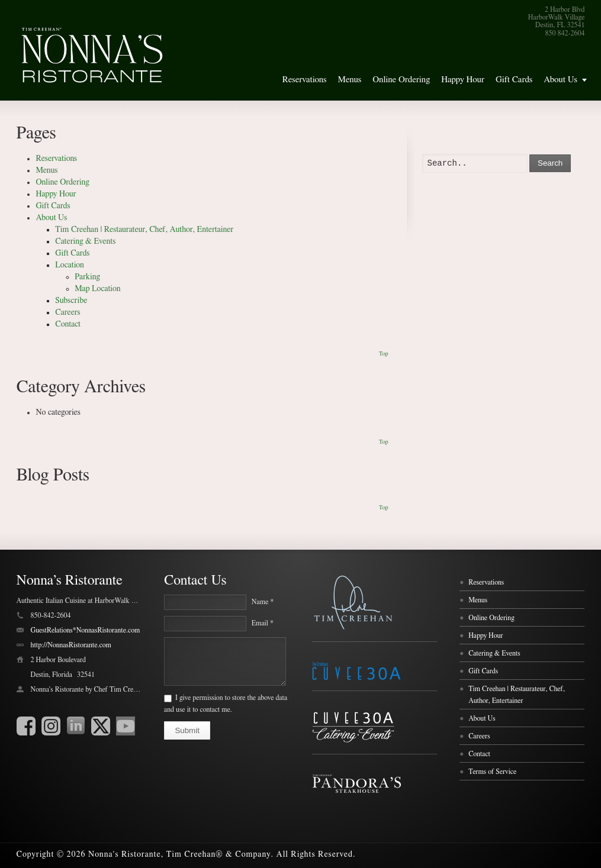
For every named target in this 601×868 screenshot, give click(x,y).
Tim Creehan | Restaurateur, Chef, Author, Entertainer (144, 230)
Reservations (305, 80)
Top (384, 354)
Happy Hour (463, 80)
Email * (263, 623)
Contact (68, 324)
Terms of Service (492, 772)
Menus (349, 80)
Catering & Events (85, 241)
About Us (560, 80)
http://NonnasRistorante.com (71, 645)
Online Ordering (401, 80)
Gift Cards (514, 80)
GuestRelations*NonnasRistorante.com (86, 630)
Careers (68, 312)
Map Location (97, 289)
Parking (87, 277)
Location (70, 265)
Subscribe (71, 301)
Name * (263, 602)
